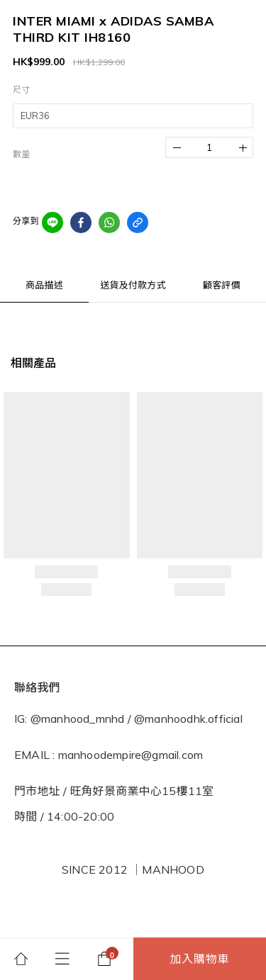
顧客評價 (222, 285)
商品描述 (44, 285)
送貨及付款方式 (133, 285)
